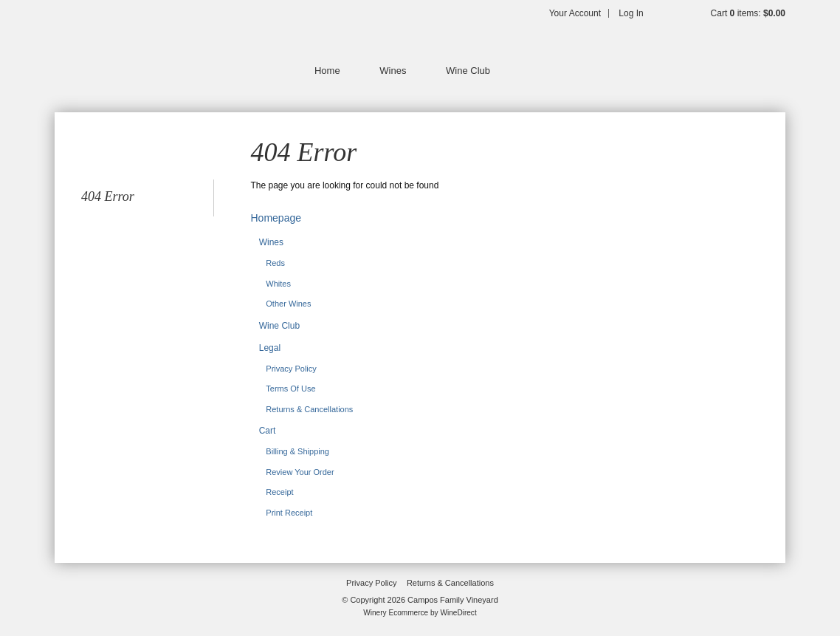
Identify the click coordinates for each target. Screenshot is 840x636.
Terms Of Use (290, 389)
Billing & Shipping (297, 451)
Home (327, 71)
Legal (270, 348)
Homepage (276, 218)
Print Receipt (289, 513)
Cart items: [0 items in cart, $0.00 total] (748, 13)
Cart (268, 431)
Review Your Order (300, 472)
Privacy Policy (291, 369)
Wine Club (468, 71)
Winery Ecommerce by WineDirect (420, 613)
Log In (631, 13)
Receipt (279, 492)
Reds (275, 263)
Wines (393, 71)
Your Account (575, 13)
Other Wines (288, 304)
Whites (278, 284)
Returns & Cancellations (309, 409)
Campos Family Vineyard (151, 52)
